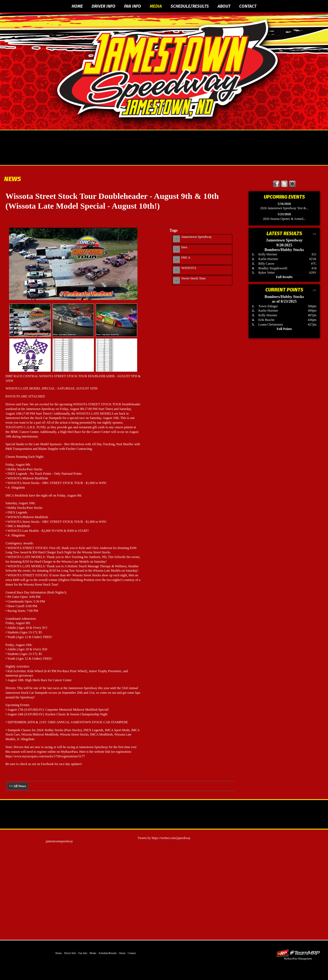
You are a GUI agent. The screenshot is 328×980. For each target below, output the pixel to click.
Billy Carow (266, 264)
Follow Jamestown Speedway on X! (284, 184)
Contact (248, 6)
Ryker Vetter (266, 273)
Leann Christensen (271, 324)
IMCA (186, 258)
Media (156, 6)
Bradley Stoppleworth (273, 268)
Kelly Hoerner (268, 254)
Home (77, 6)
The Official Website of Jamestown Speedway (167, 70)
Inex (184, 247)
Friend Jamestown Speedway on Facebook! (276, 184)
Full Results (284, 277)
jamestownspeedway (59, 841)
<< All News (17, 786)
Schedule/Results (190, 6)
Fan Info (133, 6)
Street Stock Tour (194, 278)
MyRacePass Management (298, 959)
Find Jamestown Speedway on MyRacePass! (292, 184)
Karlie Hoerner (268, 259)
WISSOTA (189, 268)
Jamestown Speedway (197, 237)
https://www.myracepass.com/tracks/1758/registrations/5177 (45, 756)
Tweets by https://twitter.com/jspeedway (164, 838)
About (224, 6)
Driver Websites (298, 953)
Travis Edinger (268, 306)
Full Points (284, 329)
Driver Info (103, 6)
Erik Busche (266, 320)
